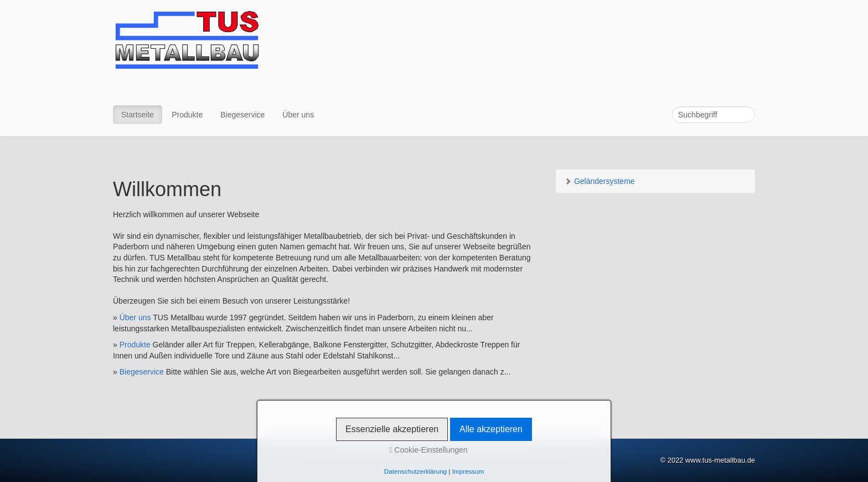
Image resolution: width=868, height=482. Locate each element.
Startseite (138, 115)
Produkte (187, 115)
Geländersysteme (600, 181)
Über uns (298, 115)
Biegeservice (242, 115)
